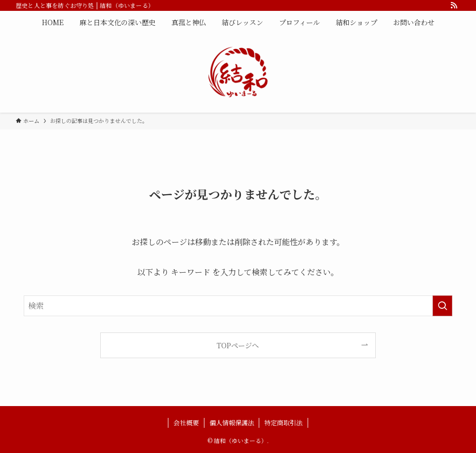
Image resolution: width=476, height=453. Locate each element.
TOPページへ (238, 345)
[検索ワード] (238, 306)
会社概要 (186, 423)
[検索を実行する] (442, 306)
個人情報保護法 (232, 423)
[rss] (454, 5)
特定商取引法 (283, 423)
